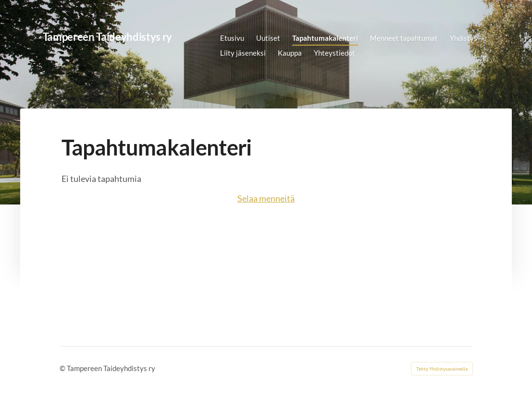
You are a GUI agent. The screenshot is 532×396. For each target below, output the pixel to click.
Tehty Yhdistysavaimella (442, 369)
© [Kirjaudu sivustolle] (63, 368)
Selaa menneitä (266, 198)
